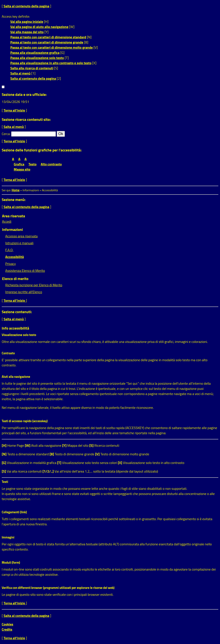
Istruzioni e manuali (19, 243)
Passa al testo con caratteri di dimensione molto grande (52, 47)
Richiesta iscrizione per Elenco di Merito (34, 285)
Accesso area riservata (21, 236)
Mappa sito (22, 169)
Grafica (19, 164)
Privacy (11, 264)
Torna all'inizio (14, 110)
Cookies (8, 624)
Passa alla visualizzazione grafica (35, 53)
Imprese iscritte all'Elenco (24, 292)
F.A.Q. (9, 250)
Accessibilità (15, 257)
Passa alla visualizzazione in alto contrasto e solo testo (51, 63)
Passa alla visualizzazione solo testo (37, 58)
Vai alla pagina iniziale (27, 22)
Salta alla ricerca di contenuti (32, 68)
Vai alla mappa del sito (27, 32)
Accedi (7, 221)
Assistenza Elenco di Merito (25, 271)
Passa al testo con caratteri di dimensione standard (48, 37)
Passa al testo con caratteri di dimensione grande (47, 42)
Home (16, 190)
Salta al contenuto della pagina (27, 6)
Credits (7, 629)
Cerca (6, 134)
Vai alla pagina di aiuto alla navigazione (39, 27)
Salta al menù (20, 73)
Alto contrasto (51, 164)
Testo (33, 164)
